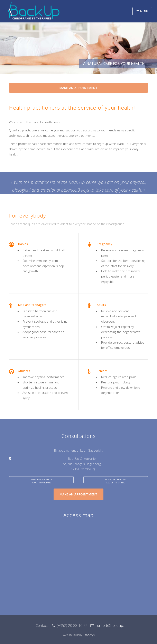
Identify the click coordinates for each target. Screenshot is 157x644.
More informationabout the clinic (116, 481)
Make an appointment (78, 88)
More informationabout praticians (41, 481)
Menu (144, 11)
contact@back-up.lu (111, 625)
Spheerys (89, 635)
